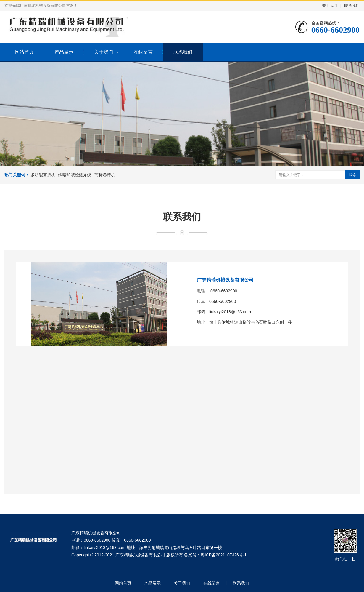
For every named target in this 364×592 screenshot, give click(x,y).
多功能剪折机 (43, 175)
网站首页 (24, 52)
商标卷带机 (105, 175)
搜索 (352, 175)
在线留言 (143, 52)
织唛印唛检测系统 (75, 175)
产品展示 (64, 52)
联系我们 (352, 5)
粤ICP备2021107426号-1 (224, 555)
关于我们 (330, 5)
